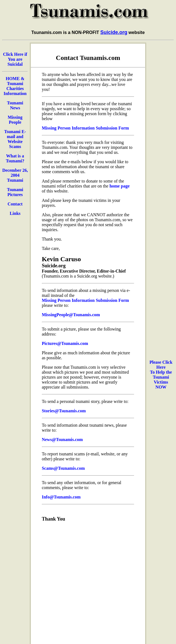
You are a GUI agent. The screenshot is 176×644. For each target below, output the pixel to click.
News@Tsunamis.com (62, 440)
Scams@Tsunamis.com (63, 468)
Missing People (15, 120)
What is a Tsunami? (15, 158)
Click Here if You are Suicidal (15, 59)
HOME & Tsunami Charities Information (15, 86)
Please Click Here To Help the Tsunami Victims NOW (161, 375)
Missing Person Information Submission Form (85, 128)
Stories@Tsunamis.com (64, 411)
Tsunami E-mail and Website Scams (15, 139)
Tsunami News (15, 105)
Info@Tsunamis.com (61, 497)
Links (15, 213)
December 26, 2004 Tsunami (15, 175)
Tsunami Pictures (15, 192)
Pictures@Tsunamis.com (65, 343)
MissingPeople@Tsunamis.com (71, 315)
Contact (15, 204)
